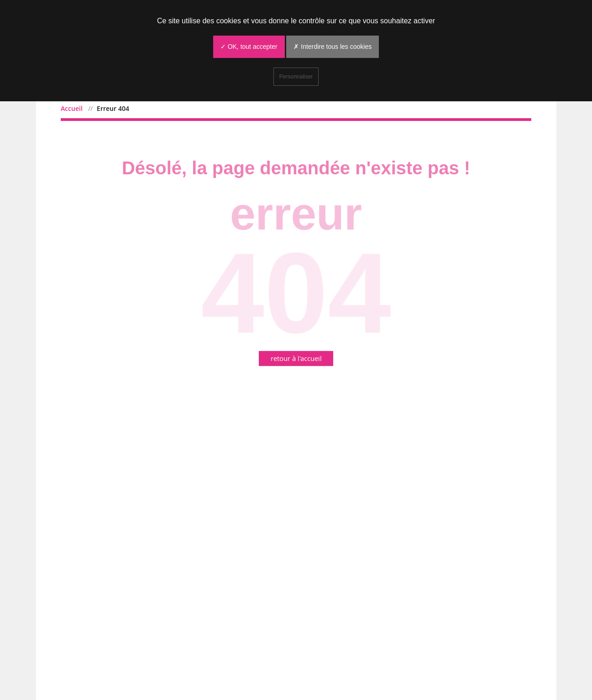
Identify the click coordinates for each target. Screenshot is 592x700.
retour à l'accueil (296, 358)
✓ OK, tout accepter (249, 47)
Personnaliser (296, 77)
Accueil (72, 108)
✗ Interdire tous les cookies (333, 47)
